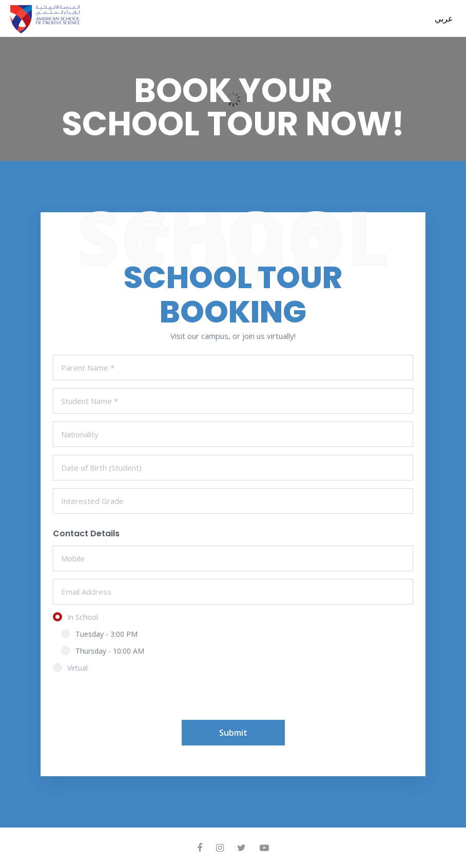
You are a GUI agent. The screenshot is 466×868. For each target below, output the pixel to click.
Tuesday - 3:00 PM (99, 634)
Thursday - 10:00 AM (103, 651)
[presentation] (131, 700)
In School (79, 617)
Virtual (74, 668)
